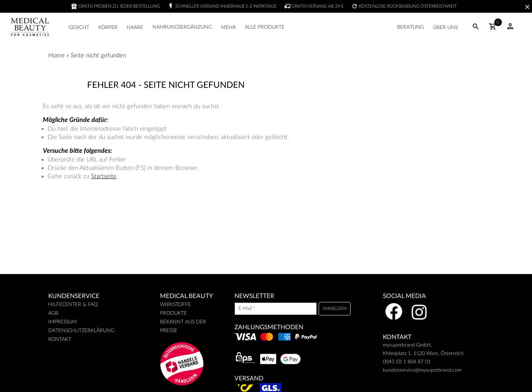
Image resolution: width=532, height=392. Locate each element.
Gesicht (79, 28)
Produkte (173, 313)
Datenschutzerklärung (81, 331)
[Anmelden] (335, 309)
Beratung (410, 27)
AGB (53, 313)
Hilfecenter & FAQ (73, 305)
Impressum (63, 322)
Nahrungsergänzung (182, 27)
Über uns (445, 28)
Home (56, 55)
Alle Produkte (265, 27)
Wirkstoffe (175, 305)
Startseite (104, 176)
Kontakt (60, 339)
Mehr (228, 28)
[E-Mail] (276, 309)
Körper (108, 28)
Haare (135, 28)
